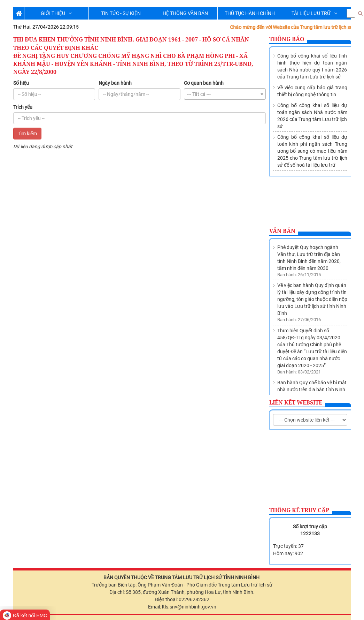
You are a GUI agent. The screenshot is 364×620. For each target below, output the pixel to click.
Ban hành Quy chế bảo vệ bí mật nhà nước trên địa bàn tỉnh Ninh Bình (312, 349)
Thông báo (287, 39)
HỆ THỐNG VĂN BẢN (185, 13)
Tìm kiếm (27, 134)
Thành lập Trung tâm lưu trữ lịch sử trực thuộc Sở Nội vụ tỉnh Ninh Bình (312, 381)
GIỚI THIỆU (56, 13)
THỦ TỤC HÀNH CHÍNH (250, 13)
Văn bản (282, 231)
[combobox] (225, 94)
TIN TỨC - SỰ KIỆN (121, 13)
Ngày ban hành (115, 83)
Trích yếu (23, 107)
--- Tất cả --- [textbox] (199, 94)
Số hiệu (21, 83)
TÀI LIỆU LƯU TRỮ (314, 13)
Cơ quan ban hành (204, 83)
